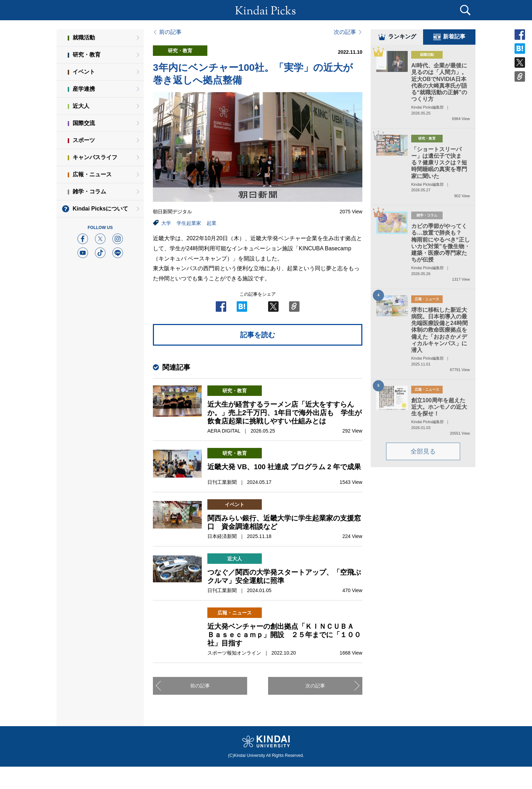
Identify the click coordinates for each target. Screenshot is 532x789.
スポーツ (84, 140)
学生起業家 (189, 223)
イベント (84, 72)
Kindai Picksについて (100, 209)
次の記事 (345, 32)
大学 (166, 223)
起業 (212, 223)
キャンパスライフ (95, 157)
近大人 (81, 106)
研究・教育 (87, 55)
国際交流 (84, 123)
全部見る (423, 453)
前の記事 (170, 32)
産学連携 (84, 89)
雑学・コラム (89, 191)
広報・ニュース (92, 174)
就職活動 (84, 38)
